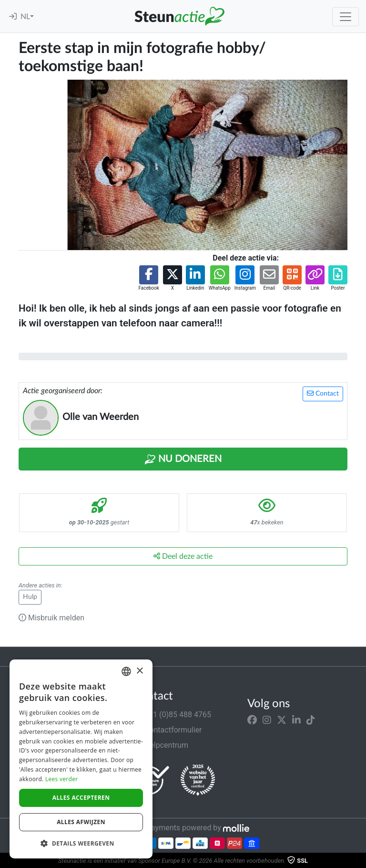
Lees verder (62, 779)
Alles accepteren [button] (81, 798)
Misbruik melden (51, 618)
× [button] (139, 671)
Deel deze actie (183, 556)
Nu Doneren (183, 460)
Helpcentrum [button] (161, 745)
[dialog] (81, 759)
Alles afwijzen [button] (81, 822)
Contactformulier (168, 730)
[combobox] (126, 671)
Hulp (30, 597)
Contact (323, 393)
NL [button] (25, 17)
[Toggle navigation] (346, 17)
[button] (148, 278)
